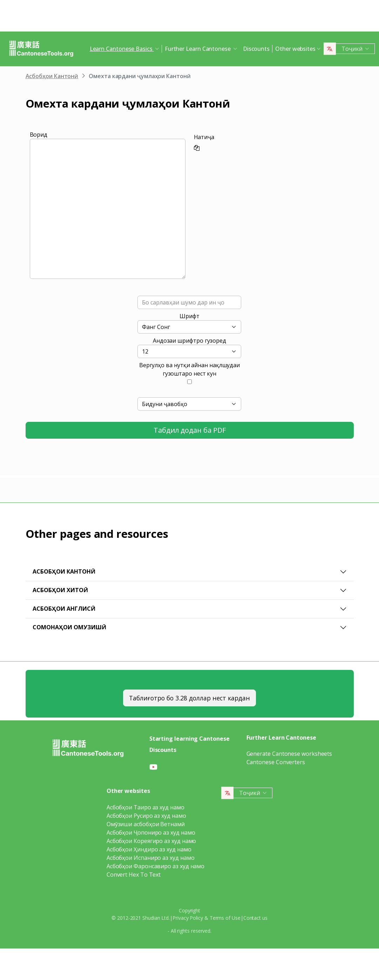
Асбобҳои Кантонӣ (52, 76)
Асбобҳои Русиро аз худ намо (146, 816)
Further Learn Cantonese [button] (198, 49)
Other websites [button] (295, 49)
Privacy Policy (188, 918)
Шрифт (189, 316)
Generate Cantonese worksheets (289, 754)
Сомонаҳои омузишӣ (69, 627)
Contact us (255, 918)
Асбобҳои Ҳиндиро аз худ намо (149, 849)
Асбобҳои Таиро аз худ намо (145, 807)
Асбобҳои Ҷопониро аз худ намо (151, 832)
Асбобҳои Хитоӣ (60, 590)
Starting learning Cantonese (189, 739)
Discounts (256, 49)
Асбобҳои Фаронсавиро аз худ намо (155, 866)
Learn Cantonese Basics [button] (122, 49)
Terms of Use (225, 918)
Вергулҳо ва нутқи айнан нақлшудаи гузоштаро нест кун (189, 369)
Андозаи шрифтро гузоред (189, 341)
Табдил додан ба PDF (190, 430)
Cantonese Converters (276, 762)
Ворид (39, 135)
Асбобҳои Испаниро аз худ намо (151, 858)
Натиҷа (204, 137)
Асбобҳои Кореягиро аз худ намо (151, 841)
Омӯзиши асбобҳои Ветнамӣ (146, 824)
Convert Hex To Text (134, 875)
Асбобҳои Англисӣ (64, 609)
